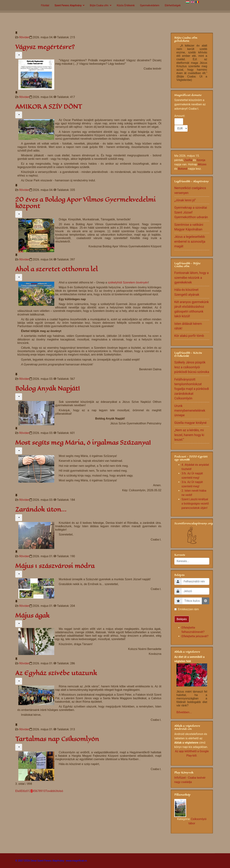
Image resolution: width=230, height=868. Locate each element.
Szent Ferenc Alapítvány (68, 5)
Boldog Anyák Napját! (48, 389)
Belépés (182, 619)
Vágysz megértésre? (45, 47)
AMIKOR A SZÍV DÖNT (49, 107)
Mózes (202, 164)
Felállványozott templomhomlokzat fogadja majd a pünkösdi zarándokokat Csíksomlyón (192, 389)
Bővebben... (184, 712)
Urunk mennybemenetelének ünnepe (190, 411)
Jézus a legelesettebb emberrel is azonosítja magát (190, 241)
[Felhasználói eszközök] (19, 55)
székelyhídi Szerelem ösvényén (128, 282)
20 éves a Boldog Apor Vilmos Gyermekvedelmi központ (85, 203)
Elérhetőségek (173, 5)
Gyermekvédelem (150, 5)
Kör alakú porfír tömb (189, 336)
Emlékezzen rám (188, 609)
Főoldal (45, 5)
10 (44, 791)
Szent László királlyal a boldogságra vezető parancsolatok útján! (195, 504)
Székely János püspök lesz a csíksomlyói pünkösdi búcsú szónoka (192, 367)
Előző (24, 791)
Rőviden (24, 37)
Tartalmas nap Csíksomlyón (57, 739)
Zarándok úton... (41, 509)
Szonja (201, 160)
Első (18, 791)
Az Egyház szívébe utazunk (56, 673)
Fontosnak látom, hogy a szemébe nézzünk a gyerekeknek (191, 278)
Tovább (50, 791)
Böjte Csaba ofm (99, 5)
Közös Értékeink (126, 5)
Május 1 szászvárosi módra (55, 566)
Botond (183, 169)
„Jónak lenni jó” (185, 200)
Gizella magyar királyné (190, 423)
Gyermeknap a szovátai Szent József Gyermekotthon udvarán (191, 212)
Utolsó (59, 791)
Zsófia (188, 160)
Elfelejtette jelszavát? (195, 636)
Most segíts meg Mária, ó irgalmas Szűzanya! (83, 443)
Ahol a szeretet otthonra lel (57, 269)
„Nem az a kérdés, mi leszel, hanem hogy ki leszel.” (189, 435)
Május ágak (32, 616)
